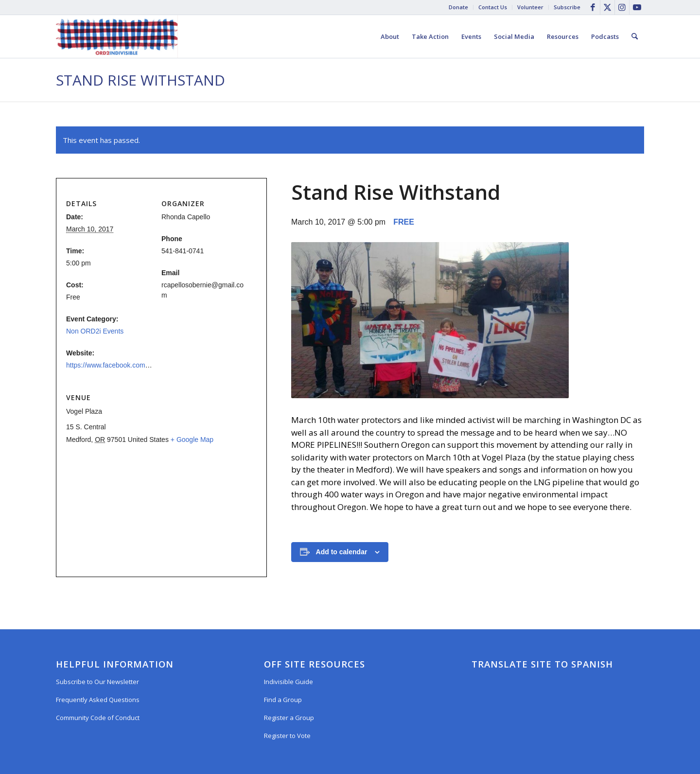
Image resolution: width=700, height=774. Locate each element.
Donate (458, 7)
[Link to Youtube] (637, 7)
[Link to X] (607, 7)
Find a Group (283, 700)
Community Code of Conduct (98, 718)
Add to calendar (342, 552)
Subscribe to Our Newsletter (97, 682)
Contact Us (493, 7)
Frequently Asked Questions (98, 700)
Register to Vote (287, 736)
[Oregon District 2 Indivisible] (117, 36)
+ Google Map (192, 440)
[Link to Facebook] (593, 7)
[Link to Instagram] (622, 7)
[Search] (635, 36)
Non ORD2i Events (95, 331)
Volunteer (530, 7)
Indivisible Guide (289, 682)
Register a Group (289, 718)
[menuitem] (459, 7)
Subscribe (567, 7)
